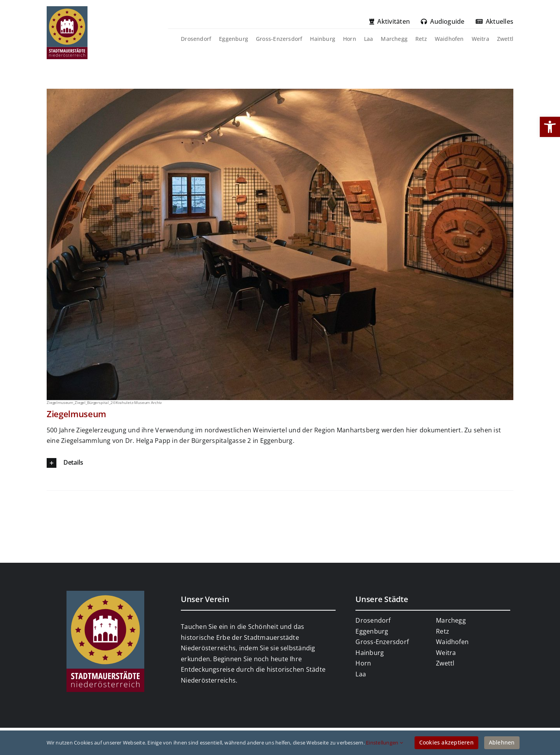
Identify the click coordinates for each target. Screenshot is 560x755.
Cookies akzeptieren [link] (446, 742)
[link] (550, 127)
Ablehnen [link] (502, 742)
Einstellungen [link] (384, 743)
